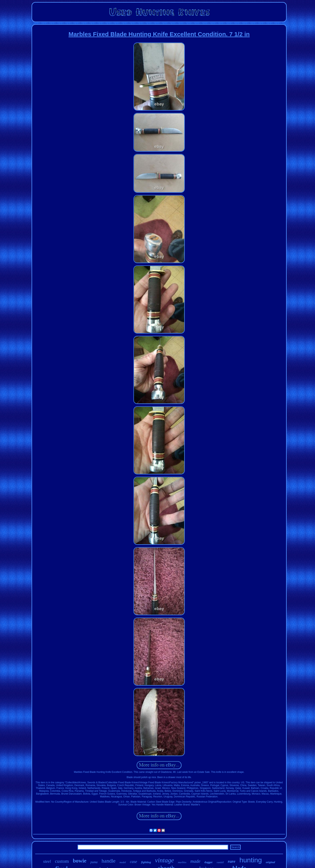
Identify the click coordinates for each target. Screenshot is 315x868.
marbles (182, 862)
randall (220, 862)
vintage (164, 860)
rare (232, 861)
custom (62, 861)
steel (47, 861)
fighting (146, 862)
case (134, 862)
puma (94, 862)
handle (109, 861)
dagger (208, 862)
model (123, 862)
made (195, 861)
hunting (251, 860)
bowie (80, 861)
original (270, 862)
